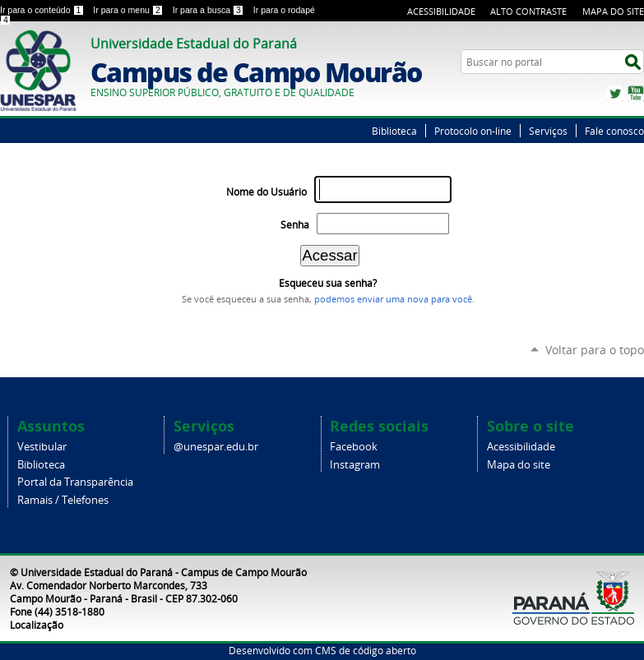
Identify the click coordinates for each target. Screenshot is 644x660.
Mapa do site (519, 465)
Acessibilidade (441, 11)
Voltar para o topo (595, 350)
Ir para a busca (210, 10)
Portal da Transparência (75, 482)
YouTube (636, 94)
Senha (295, 225)
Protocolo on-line (473, 131)
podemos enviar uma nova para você (393, 299)
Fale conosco (614, 131)
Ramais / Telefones (63, 500)
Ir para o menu (129, 10)
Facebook (354, 447)
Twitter (615, 94)
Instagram (355, 465)
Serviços (548, 131)
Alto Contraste (528, 11)
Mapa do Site (613, 11)
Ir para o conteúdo (43, 10)
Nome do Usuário (266, 192)
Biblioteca (394, 131)
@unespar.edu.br (216, 447)
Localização (37, 625)
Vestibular (42, 447)
